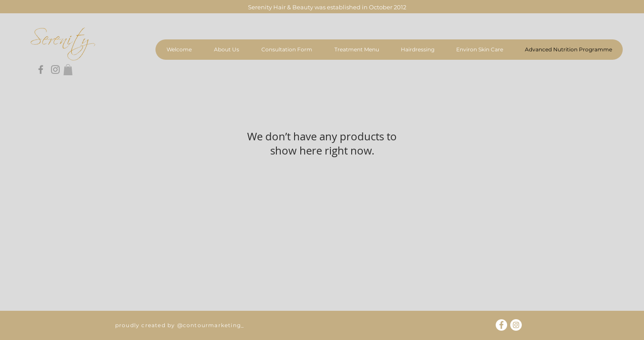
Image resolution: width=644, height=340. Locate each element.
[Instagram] (55, 70)
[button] (68, 70)
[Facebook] (41, 70)
